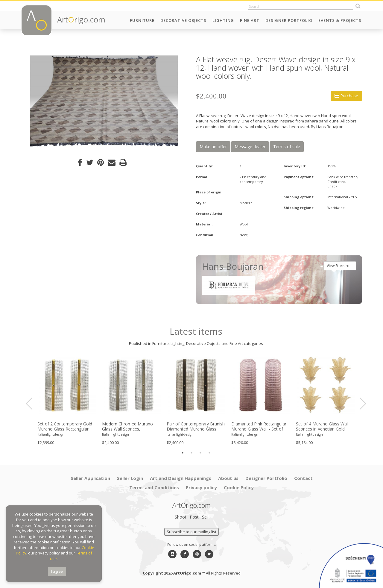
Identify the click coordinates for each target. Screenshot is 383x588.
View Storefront (340, 266)
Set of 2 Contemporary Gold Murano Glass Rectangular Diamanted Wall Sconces (65, 427)
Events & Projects (340, 20)
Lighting (223, 20)
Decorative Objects (183, 20)
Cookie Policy (239, 487)
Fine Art (250, 20)
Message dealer (250, 147)
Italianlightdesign (51, 434)
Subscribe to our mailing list (191, 532)
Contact (303, 478)
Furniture (142, 20)
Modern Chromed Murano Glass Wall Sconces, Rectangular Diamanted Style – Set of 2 (130, 427)
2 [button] (191, 453)
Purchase (346, 96)
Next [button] (359, 404)
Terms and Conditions (154, 487)
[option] (104, 101)
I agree (57, 571)
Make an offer (213, 147)
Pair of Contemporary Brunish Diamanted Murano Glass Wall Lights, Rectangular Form (196, 427)
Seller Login (130, 478)
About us (228, 478)
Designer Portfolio (289, 20)
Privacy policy (201, 487)
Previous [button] (33, 404)
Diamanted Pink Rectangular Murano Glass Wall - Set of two (259, 427)
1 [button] (183, 453)
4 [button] (209, 453)
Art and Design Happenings (181, 478)
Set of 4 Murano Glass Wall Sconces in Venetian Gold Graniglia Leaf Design (322, 427)
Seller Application (90, 478)
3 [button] (200, 453)
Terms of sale (287, 147)
